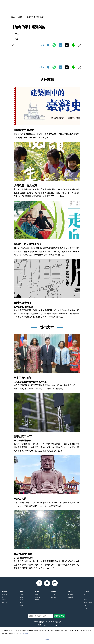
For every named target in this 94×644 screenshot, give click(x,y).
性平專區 (4, 603)
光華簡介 (54, 594)
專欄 (20, 17)
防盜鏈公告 (70, 597)
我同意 (47, 639)
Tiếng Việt (87, 608)
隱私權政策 (70, 594)
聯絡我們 (37, 600)
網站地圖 (54, 597)
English (86, 597)
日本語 (86, 600)
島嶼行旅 (21, 603)
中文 (64, 7)
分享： (42, 45)
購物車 (36, 594)
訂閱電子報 (37, 597)
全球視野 (21, 594)
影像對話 (21, 608)
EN (13, 45)
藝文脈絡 (21, 597)
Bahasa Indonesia (88, 603)
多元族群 (21, 605)
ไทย (85, 605)
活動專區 (4, 600)
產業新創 (21, 600)
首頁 (13, 17)
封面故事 (4, 594)
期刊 (3, 597)
